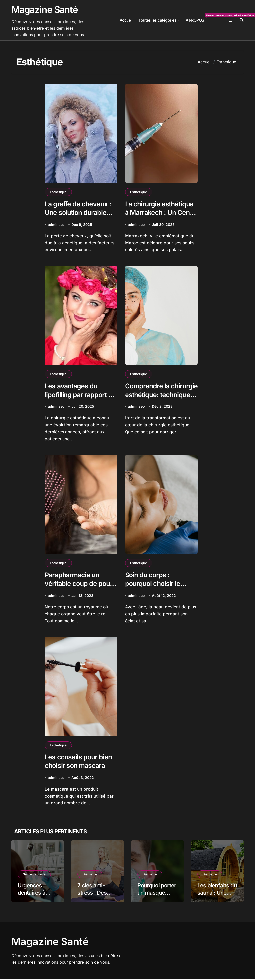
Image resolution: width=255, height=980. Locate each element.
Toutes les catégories (159, 20)
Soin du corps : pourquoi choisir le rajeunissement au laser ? (153, 588)
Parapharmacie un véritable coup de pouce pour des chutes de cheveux (80, 588)
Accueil (126, 20)
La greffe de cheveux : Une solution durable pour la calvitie (78, 213)
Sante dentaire (34, 875)
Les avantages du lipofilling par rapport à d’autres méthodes (79, 395)
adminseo (56, 225)
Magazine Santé (45, 10)
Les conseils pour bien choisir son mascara (79, 762)
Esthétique (58, 192)
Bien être (90, 875)
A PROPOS (196, 18)
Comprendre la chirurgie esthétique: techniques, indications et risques (161, 399)
